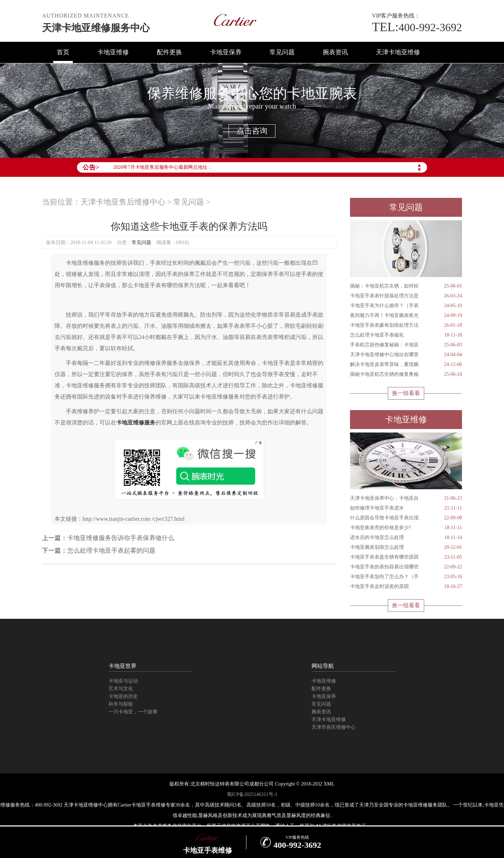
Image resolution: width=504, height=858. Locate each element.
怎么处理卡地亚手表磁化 (406, 335)
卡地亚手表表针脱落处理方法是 (406, 296)
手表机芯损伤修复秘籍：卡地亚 (406, 345)
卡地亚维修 (113, 52)
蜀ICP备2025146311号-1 (252, 794)
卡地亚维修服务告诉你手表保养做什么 (121, 538)
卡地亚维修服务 (136, 423)
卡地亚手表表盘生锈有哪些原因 (406, 557)
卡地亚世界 (122, 666)
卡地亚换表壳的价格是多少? (406, 528)
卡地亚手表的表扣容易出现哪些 (406, 567)
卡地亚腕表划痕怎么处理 (406, 547)
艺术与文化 (121, 689)
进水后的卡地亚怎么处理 (406, 538)
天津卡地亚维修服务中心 (96, 28)
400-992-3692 (417, 27)
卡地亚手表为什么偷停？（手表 (406, 306)
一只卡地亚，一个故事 (133, 712)
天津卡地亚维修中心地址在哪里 (406, 355)
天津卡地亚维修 (398, 52)
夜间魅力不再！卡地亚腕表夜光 (406, 316)
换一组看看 (406, 393)
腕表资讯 (335, 52)
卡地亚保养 (226, 52)
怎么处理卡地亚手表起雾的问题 (111, 551)
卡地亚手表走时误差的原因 (406, 587)
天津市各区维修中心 (334, 727)
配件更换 (169, 52)
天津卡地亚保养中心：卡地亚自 (406, 498)
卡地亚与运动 (123, 681)
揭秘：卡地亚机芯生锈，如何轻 (406, 286)
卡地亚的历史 (123, 696)
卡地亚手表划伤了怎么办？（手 (406, 577)
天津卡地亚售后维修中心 (123, 202)
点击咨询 (252, 131)
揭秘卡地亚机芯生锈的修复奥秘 (406, 374)
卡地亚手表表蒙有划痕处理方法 (406, 325)
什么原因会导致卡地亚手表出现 (406, 518)
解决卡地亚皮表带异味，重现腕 (406, 365)
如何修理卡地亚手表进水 (406, 508)
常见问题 (282, 52)
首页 (63, 52)
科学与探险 (121, 704)
